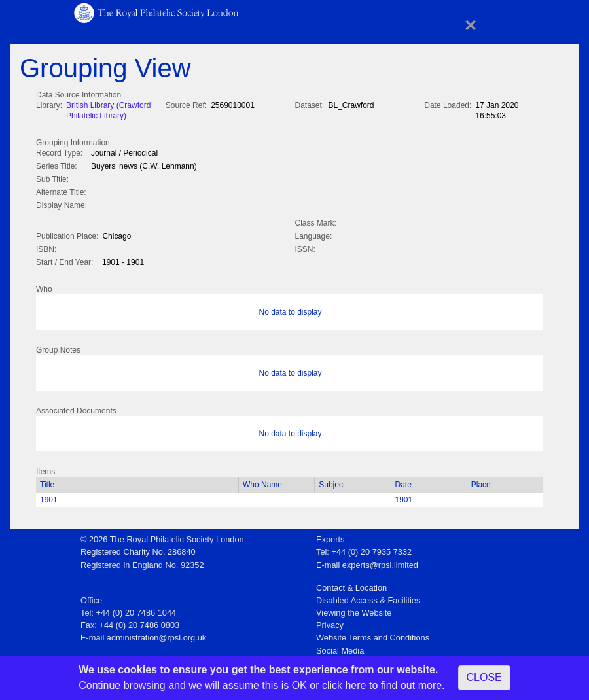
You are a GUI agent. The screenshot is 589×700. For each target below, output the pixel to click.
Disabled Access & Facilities (368, 598)
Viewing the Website (354, 610)
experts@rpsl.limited (380, 562)
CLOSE (484, 677)
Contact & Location (351, 585)
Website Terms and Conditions (373, 635)
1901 (49, 497)
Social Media (340, 648)
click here (344, 685)
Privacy (330, 622)
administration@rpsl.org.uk (156, 635)
